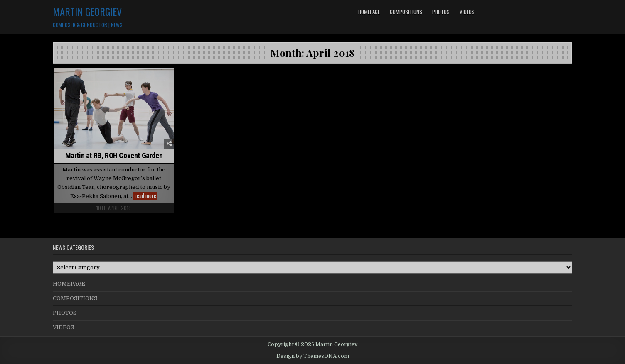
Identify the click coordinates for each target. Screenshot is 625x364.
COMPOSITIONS (406, 12)
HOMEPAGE (369, 12)
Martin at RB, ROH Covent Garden (114, 155)
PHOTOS (441, 12)
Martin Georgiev (87, 11)
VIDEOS (467, 12)
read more (146, 196)
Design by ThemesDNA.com (313, 356)
